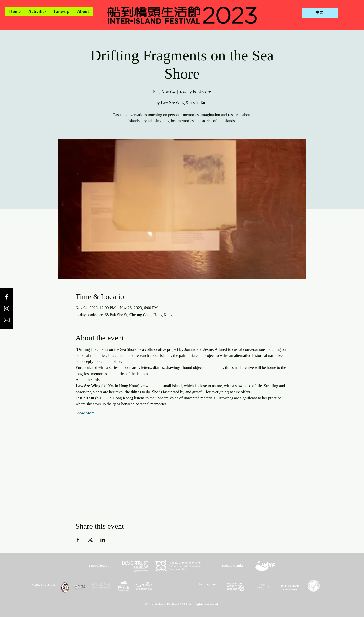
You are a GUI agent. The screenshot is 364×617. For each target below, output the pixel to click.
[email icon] (7, 320)
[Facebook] (7, 297)
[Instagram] (7, 308)
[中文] (320, 13)
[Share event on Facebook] (78, 540)
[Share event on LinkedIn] (103, 540)
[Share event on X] (90, 540)
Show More (85, 413)
